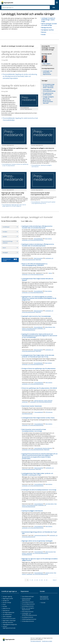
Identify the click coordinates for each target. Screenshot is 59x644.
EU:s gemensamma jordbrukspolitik (48, 94)
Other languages (7, 616)
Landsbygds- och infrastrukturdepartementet (33, 240)
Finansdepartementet (32, 328)
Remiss (50, 273)
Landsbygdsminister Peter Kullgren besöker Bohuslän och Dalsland (38, 279)
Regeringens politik (8, 598)
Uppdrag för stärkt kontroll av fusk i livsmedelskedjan (36, 316)
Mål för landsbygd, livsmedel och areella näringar (49, 24)
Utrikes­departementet (28, 621)
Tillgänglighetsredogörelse (10, 624)
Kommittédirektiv (38, 448)
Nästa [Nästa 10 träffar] (55, 580)
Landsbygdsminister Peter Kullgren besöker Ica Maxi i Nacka (38, 418)
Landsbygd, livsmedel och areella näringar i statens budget (48, 20)
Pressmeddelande (38, 239)
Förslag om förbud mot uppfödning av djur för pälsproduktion (39, 369)
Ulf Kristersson (49, 412)
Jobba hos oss (6, 608)
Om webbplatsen (7, 614)
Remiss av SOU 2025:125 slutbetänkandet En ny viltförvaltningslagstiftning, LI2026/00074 (35, 265)
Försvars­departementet (28, 604)
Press (4, 604)
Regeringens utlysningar (9, 620)
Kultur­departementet (28, 612)
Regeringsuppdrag (38, 258)
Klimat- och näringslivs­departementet (28, 609)
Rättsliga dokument (47, 28)
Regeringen (38, 260)
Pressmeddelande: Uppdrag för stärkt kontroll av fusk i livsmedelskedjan (20, 119)
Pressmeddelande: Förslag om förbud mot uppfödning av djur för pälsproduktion (15, 165)
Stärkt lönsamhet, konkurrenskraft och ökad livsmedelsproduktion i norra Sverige (34, 430)
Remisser (44, 32)
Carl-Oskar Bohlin (50, 504)
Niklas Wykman (49, 327)
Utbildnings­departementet (29, 619)
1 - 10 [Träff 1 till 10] (27, 580)
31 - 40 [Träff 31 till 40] (41, 580)
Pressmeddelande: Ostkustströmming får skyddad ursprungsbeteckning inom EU (43, 203)
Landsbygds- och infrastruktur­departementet (48, 73)
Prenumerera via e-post (9, 618)
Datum (11, 248)
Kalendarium (6, 610)
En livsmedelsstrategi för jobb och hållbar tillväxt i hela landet (49, 86)
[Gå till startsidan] (7, 3)
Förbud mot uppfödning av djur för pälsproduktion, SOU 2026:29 (39, 388)
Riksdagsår (11, 253)
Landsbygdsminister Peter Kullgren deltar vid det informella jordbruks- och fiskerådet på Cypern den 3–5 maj (38, 356)
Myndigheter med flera (48, 30)
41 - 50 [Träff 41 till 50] (46, 580)
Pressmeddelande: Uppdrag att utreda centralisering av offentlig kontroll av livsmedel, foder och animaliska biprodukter (20, 76)
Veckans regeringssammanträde (9, 627)
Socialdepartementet (27, 555)
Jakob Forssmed (49, 552)
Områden (11, 232)
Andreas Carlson (49, 573)
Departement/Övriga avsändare (11, 242)
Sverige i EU (6, 600)
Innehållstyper (11, 227)
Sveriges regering (7, 596)
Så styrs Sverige (7, 602)
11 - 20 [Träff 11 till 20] (31, 580)
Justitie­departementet (28, 606)
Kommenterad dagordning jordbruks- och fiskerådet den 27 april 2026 (39, 533)
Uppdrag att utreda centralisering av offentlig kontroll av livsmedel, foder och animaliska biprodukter (37, 227)
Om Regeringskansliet (8, 612)
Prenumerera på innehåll (10, 260)
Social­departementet (28, 617)
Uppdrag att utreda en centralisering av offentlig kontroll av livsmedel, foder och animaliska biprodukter (38, 245)
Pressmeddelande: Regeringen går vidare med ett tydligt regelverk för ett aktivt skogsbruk (14, 205)
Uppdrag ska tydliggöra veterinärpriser (32, 511)
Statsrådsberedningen (27, 414)
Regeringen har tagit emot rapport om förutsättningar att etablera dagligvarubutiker (40, 560)
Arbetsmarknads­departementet (27, 599)
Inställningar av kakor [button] (47, 641)
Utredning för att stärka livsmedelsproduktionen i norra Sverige (39, 490)
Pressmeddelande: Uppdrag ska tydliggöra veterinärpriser (42, 166)
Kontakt (43, 35)
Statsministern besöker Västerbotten (32, 406)
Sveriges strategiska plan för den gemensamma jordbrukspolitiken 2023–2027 (48, 100)
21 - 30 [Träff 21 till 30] (36, 580)
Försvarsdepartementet (32, 505)
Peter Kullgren (47, 64)
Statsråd (11, 237)
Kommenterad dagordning (41, 535)
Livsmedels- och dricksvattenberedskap (49, 90)
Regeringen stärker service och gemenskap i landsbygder (37, 541)
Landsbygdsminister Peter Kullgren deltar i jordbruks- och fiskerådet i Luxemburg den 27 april (37, 474)
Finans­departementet (28, 602)
